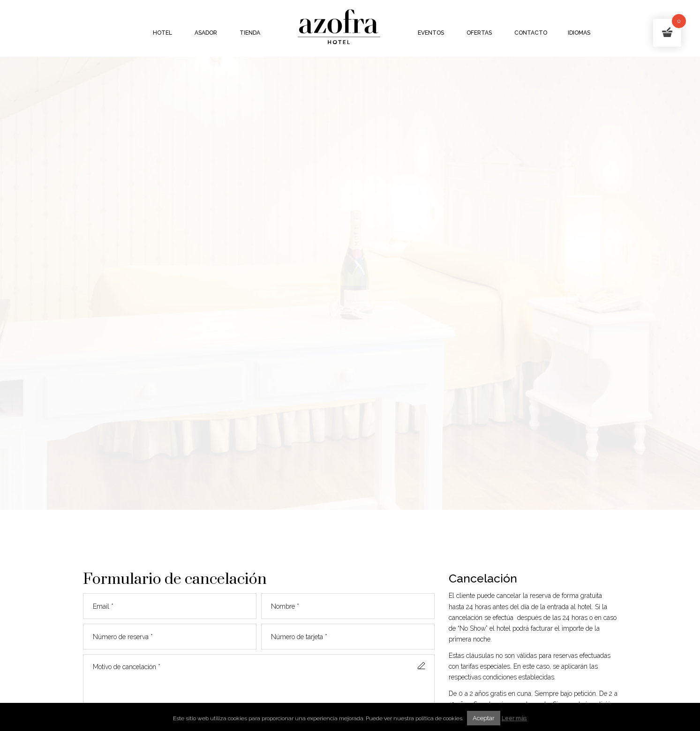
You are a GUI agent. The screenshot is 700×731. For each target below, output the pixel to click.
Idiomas (579, 33)
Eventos (431, 33)
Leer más (514, 718)
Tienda (250, 33)
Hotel (162, 33)
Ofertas (479, 33)
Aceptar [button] (484, 718)
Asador (206, 33)
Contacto (531, 33)
